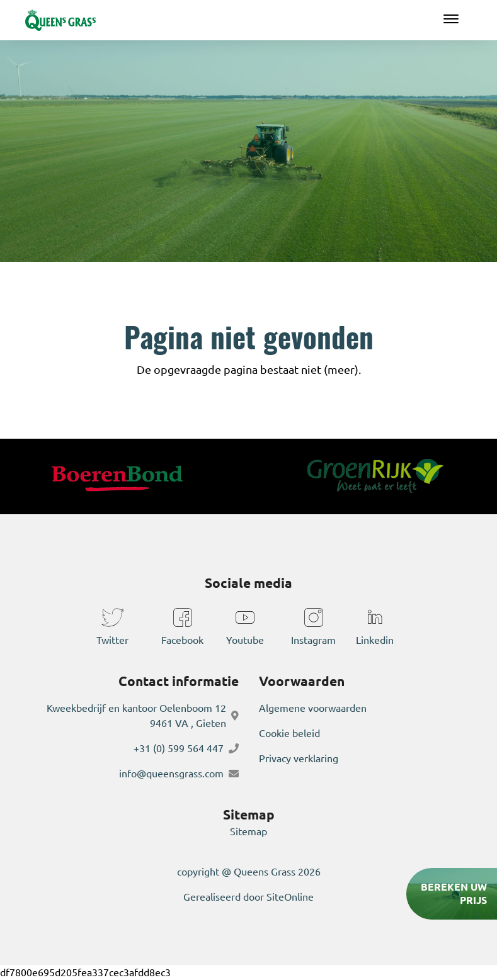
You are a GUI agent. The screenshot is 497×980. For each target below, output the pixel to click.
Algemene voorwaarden (313, 708)
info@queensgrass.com (171, 774)
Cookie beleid (289, 733)
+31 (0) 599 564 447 (179, 748)
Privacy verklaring (299, 758)
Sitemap (248, 831)
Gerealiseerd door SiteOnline (248, 897)
